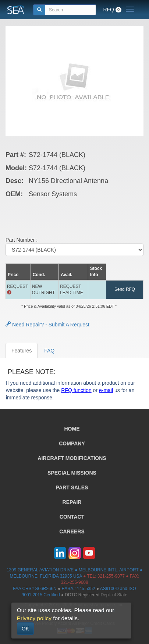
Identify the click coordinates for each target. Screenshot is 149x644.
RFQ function (76, 390)
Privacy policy (34, 618)
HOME (72, 429)
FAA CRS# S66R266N (35, 589)
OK (25, 629)
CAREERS (72, 531)
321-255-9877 (111, 576)
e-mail (106, 390)
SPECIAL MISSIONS (72, 473)
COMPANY (72, 443)
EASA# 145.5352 (78, 589)
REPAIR (72, 502)
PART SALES (72, 487)
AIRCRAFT (72, 458)
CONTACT (72, 517)
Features (22, 351)
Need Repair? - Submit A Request (47, 325)
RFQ (112, 10)
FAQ (49, 351)
